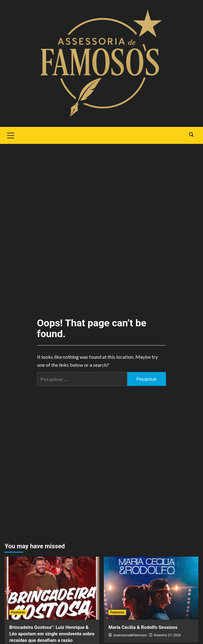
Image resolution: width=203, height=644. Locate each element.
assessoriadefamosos (130, 635)
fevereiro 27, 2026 (167, 635)
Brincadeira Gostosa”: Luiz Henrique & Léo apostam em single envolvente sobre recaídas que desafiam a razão (52, 634)
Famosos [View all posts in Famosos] (18, 612)
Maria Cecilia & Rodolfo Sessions (143, 627)
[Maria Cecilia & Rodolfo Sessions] (151, 588)
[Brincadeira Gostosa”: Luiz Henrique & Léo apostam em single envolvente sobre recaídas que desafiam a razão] (52, 588)
